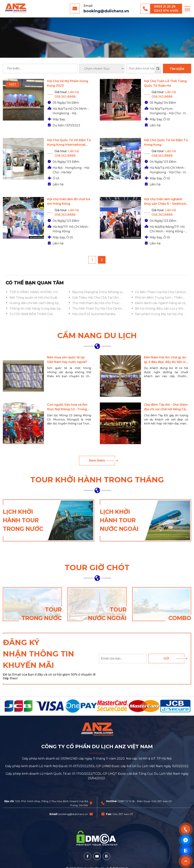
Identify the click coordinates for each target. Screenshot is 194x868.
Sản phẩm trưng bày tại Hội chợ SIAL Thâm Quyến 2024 (159, 314)
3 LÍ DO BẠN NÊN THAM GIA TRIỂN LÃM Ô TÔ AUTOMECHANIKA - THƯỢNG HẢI (35, 314)
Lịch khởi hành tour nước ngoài (119, 520)
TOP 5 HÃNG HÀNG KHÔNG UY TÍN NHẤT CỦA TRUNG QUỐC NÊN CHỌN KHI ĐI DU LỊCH (34, 292)
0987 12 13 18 (126, 801)
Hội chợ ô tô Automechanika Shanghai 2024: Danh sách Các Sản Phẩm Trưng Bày (99, 314)
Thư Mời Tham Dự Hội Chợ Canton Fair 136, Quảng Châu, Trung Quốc (98, 309)
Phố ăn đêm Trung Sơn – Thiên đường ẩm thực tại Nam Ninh (159, 298)
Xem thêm (97, 460)
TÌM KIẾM (177, 69)
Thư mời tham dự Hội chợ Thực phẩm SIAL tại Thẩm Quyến (96, 303)
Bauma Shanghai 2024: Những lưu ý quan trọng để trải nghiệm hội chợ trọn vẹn (99, 292)
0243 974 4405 (166, 11)
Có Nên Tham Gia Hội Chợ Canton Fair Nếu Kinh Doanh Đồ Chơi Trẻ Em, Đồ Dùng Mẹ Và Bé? (160, 292)
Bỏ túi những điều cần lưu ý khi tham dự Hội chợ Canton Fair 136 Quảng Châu (160, 309)
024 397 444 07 (123, 814)
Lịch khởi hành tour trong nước (23, 520)
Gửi (166, 658)
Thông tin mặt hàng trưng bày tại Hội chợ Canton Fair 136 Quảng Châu (35, 309)
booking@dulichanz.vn (106, 11)
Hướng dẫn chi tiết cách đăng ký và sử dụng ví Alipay (34, 303)
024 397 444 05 (162, 801)
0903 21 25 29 (165, 7)
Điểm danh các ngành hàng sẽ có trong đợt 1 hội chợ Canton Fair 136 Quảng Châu (161, 303)
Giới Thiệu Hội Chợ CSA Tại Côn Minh (95, 298)
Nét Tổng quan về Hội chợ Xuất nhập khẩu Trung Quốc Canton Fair (34, 298)
